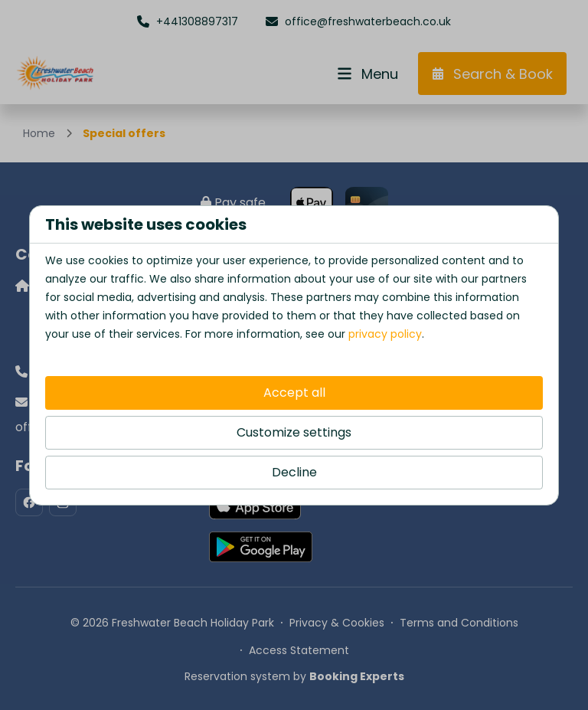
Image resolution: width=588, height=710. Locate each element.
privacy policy (385, 334)
